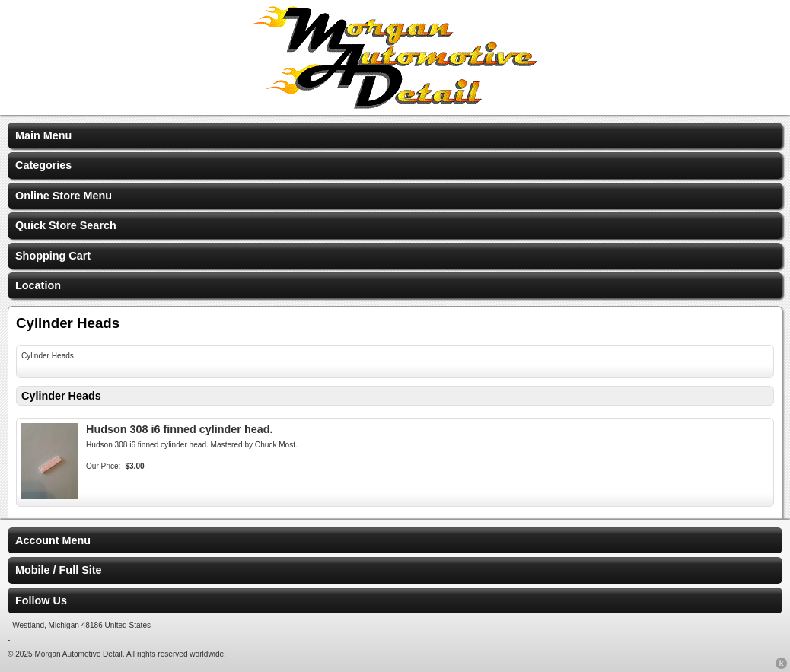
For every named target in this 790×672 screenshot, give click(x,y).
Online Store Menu (64, 196)
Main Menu (43, 135)
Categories (43, 165)
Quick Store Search (66, 225)
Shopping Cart (53, 256)
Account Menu (53, 540)
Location (38, 285)
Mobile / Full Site (59, 570)
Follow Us (41, 600)
